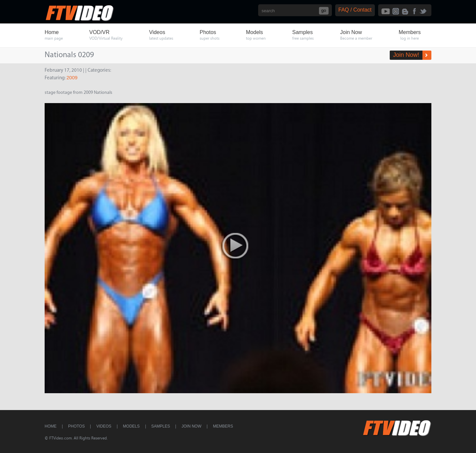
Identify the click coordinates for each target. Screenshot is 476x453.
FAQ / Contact (355, 10)
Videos (104, 426)
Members (223, 426)
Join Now (191, 426)
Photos (76, 426)
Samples (161, 426)
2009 (72, 77)
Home (51, 426)
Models (131, 426)
